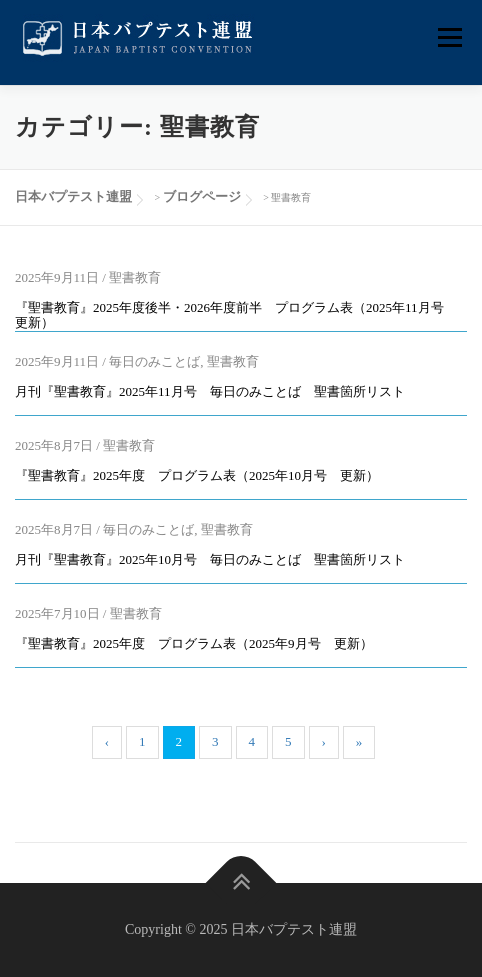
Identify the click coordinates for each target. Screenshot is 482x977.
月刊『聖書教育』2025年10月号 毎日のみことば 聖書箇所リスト (210, 559)
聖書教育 (135, 277)
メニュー (449, 37)
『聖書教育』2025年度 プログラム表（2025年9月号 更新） (194, 643)
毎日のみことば (154, 361)
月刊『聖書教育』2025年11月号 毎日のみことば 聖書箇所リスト (210, 391)
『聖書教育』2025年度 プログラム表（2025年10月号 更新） (197, 475)
